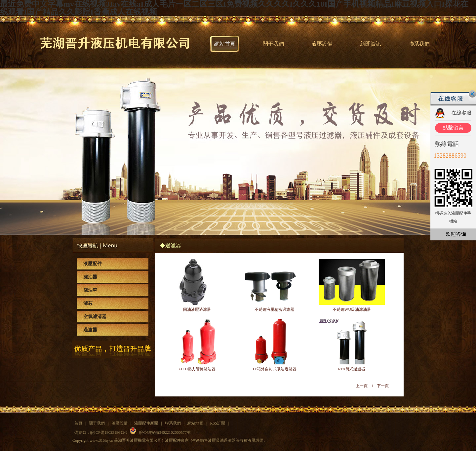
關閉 (472, 94)
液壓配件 (93, 264)
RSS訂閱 (217, 423)
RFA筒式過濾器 (352, 369)
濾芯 (88, 303)
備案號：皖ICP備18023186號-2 (101, 432)
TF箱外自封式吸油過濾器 (274, 369)
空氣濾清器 (95, 317)
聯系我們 (419, 44)
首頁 (78, 423)
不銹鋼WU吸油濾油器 (352, 309)
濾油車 (90, 290)
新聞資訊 (371, 44)
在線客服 (461, 113)
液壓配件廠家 (177, 440)
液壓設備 (322, 44)
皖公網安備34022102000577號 (165, 432)
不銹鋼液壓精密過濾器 (274, 309)
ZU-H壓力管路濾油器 (197, 369)
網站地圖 (195, 423)
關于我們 (273, 44)
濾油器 (90, 277)
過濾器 (90, 330)
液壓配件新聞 (146, 423)
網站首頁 (225, 44)
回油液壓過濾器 (197, 309)
